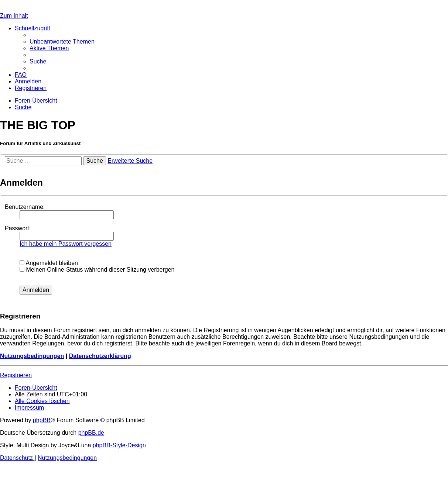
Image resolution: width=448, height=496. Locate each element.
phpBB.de (91, 433)
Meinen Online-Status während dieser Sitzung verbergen (97, 270)
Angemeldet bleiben (49, 263)
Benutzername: (25, 207)
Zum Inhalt (14, 16)
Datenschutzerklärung (100, 356)
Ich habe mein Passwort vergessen (66, 244)
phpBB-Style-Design (119, 445)
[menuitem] (62, 42)
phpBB (42, 420)
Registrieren (16, 375)
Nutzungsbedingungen (32, 356)
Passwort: (18, 228)
